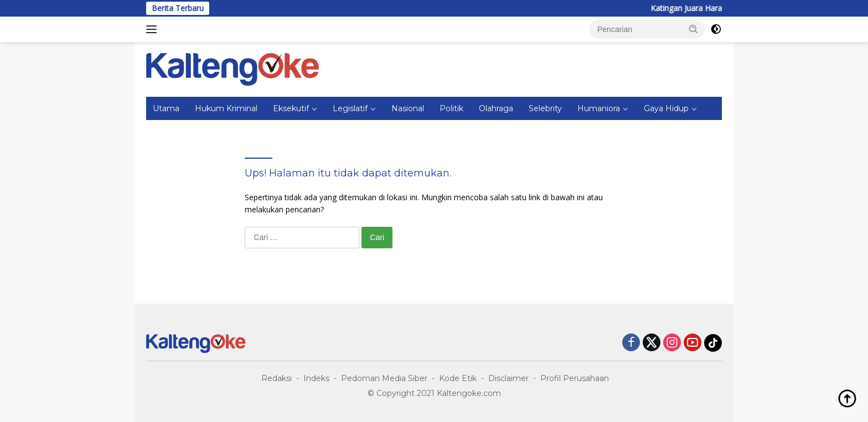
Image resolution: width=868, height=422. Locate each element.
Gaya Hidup (666, 108)
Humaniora (599, 108)
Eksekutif (291, 108)
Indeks (316, 378)
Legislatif (350, 108)
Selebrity (545, 108)
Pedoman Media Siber (384, 378)
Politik (451, 108)
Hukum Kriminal (226, 108)
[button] (694, 29)
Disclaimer (508, 378)
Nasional (408, 108)
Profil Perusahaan (575, 378)
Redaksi (277, 378)
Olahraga (496, 108)
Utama (166, 108)
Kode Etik (458, 378)
